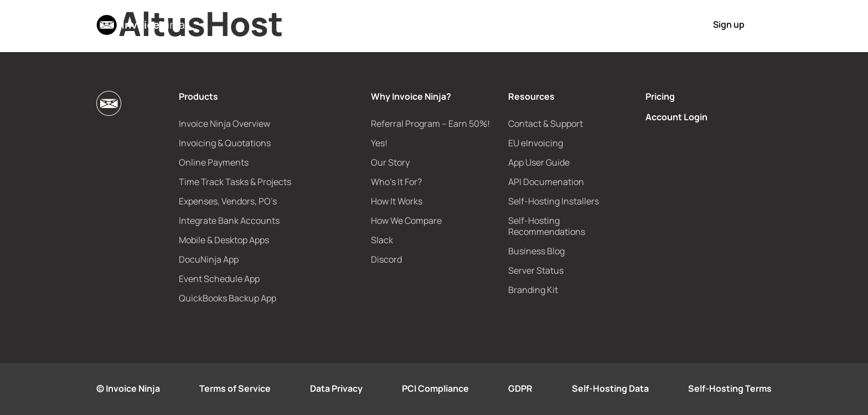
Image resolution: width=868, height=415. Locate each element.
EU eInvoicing (536, 143)
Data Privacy (336, 388)
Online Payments (214, 162)
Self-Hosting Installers (554, 201)
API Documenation (546, 182)
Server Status (536, 270)
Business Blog (536, 251)
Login (664, 25)
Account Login (676, 117)
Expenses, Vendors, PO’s (228, 201)
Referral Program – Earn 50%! (430, 124)
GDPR (520, 388)
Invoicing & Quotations (225, 143)
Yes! (379, 143)
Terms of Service (235, 388)
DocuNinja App (209, 259)
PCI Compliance (435, 388)
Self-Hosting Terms (730, 388)
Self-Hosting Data (610, 388)
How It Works (574, 24)
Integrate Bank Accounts (229, 221)
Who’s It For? (396, 182)
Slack (382, 240)
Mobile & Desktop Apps (224, 240)
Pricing (521, 24)
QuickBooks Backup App (228, 298)
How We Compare (406, 221)
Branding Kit (533, 290)
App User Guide (539, 162)
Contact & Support (546, 124)
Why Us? (404, 24)
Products (342, 24)
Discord (386, 259)
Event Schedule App (219, 279)
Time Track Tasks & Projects (235, 182)
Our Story (390, 162)
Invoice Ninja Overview (224, 124)
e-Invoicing (471, 24)
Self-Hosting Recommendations (547, 226)
